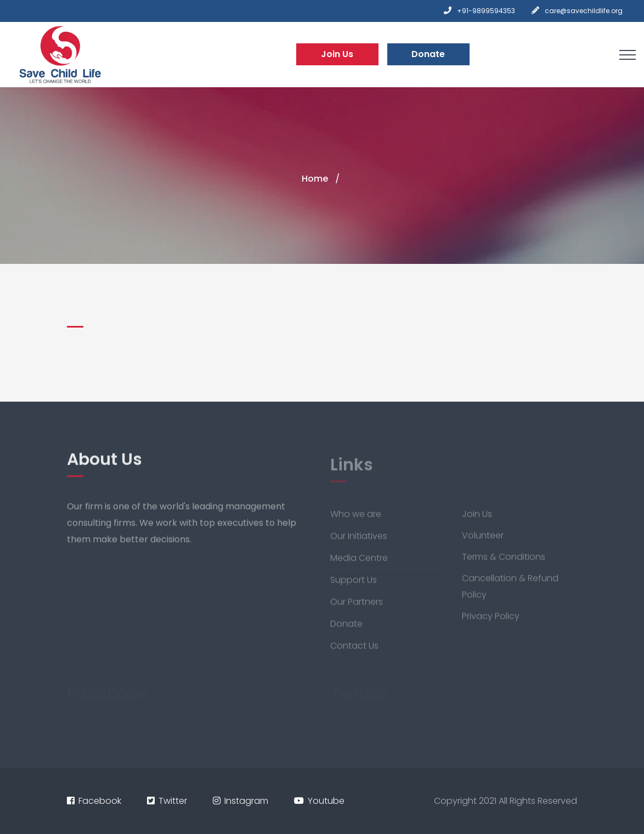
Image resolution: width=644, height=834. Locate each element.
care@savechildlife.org (584, 11)
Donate (428, 54)
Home (315, 179)
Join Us (337, 54)
